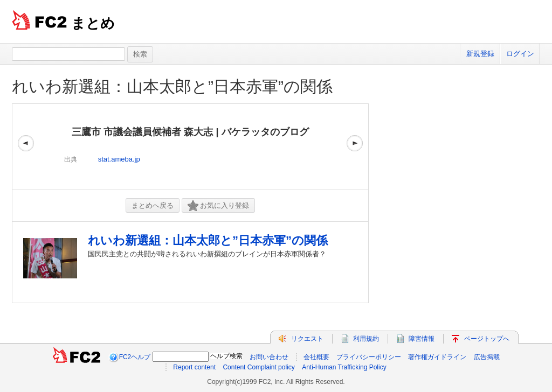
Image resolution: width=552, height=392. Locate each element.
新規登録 (480, 54)
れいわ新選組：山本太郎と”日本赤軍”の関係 (172, 86)
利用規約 (366, 339)
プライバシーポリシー (369, 357)
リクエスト (307, 339)
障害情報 (422, 339)
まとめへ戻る (153, 205)
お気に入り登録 (218, 206)
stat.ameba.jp (119, 159)
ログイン (520, 54)
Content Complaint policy (258, 367)
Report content (194, 367)
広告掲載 (487, 357)
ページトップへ (487, 339)
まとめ (93, 23)
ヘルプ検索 (226, 356)
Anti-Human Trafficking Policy (344, 367)
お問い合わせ (269, 357)
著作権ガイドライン (437, 357)
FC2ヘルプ (135, 357)
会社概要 (316, 357)
